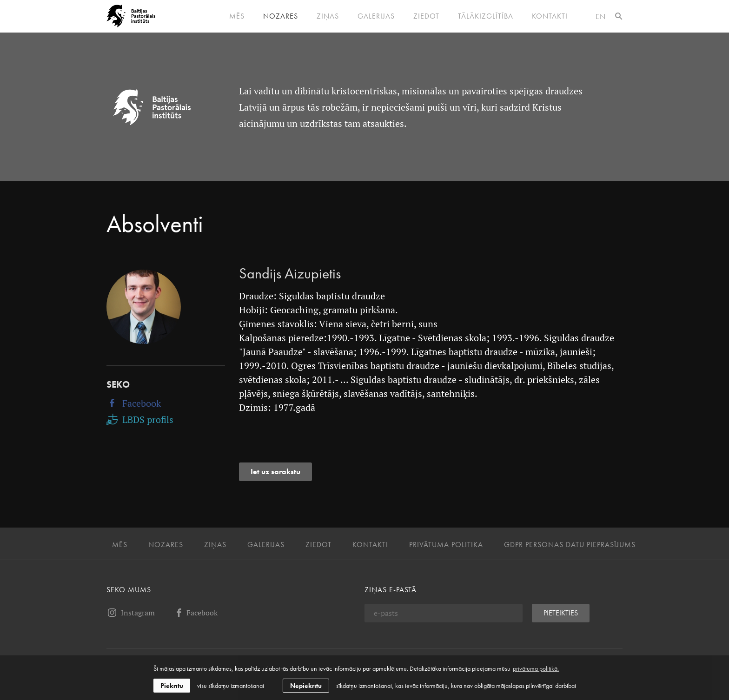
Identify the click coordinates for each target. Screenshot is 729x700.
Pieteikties (561, 613)
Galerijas (376, 16)
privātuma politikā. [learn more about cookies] (536, 668)
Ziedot (426, 16)
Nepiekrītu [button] (306, 686)
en (601, 17)
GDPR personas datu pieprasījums (570, 545)
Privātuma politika (446, 545)
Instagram (131, 613)
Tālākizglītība (486, 16)
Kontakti (550, 16)
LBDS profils (140, 419)
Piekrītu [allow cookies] (172, 686)
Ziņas (328, 16)
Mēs (237, 16)
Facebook (134, 403)
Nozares (281, 16)
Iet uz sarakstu (275, 472)
